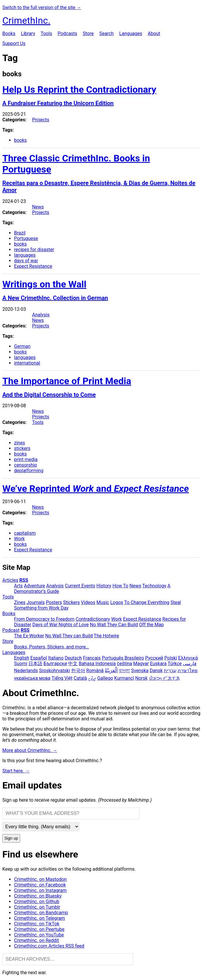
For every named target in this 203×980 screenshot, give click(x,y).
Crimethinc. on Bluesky (38, 896)
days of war (26, 261)
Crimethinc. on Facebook (40, 885)
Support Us (14, 43)
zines (19, 443)
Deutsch (73, 658)
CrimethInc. (26, 20)
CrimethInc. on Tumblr (37, 907)
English (22, 658)
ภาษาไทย (187, 671)
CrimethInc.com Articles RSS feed (49, 946)
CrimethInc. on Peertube (39, 929)
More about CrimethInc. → (30, 750)
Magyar (141, 664)
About (154, 33)
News (38, 207)
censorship (25, 465)
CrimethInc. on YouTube (39, 935)
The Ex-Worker (29, 636)
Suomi (21, 664)
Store (88, 33)
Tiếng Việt (62, 678)
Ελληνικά (188, 658)
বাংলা (124, 671)
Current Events (80, 586)
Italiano (56, 658)
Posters (54, 602)
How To (120, 586)
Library (28, 33)
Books (9, 33)
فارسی (190, 664)
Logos (117, 602)
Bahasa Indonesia (97, 664)
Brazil (20, 233)
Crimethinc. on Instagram (40, 890)
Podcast (11, 630)
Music (103, 602)
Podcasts (67, 33)
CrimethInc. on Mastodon (40, 879)
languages (25, 255)
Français (92, 658)
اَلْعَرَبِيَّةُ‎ (111, 671)
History (104, 586)
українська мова (32, 678)
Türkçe (175, 664)
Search (106, 33)
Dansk (156, 671)
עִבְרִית (170, 671)
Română (95, 671)
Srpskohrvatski (55, 671)
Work (19, 539)
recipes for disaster (34, 250)
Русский (154, 658)
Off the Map (152, 625)
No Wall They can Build (69, 636)
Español (39, 658)
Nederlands (26, 671)
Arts (18, 586)
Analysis (41, 315)
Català (80, 678)
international (27, 363)
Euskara (158, 664)
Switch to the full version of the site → (42, 7)
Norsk (141, 678)
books (20, 140)
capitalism (25, 533)
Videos (88, 602)
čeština (125, 664)
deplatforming (29, 471)
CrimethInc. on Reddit (36, 940)
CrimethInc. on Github (37, 902)
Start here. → (16, 771)
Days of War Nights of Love (61, 625)
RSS (24, 580)
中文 (73, 664)
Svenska (140, 671)
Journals (36, 602)
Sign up (11, 838)
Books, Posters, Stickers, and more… (51, 647)
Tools (46, 33)
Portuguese (26, 238)
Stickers (72, 602)
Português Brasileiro (123, 658)
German (22, 346)
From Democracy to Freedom (44, 619)
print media (26, 459)
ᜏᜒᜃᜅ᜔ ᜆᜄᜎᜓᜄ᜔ (164, 678)
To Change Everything (147, 602)
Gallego (105, 678)
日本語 (35, 664)
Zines (20, 602)
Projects (41, 120)
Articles (10, 580)
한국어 (78, 671)
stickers (22, 448)
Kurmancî (124, 678)
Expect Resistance (33, 266)
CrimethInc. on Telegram (39, 918)
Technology (154, 586)
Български (55, 664)
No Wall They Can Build (114, 625)
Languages (131, 33)
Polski (171, 658)
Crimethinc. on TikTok (37, 924)
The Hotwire (106, 636)
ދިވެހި (92, 678)
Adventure (35, 586)
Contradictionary (93, 619)
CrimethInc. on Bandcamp (41, 913)
